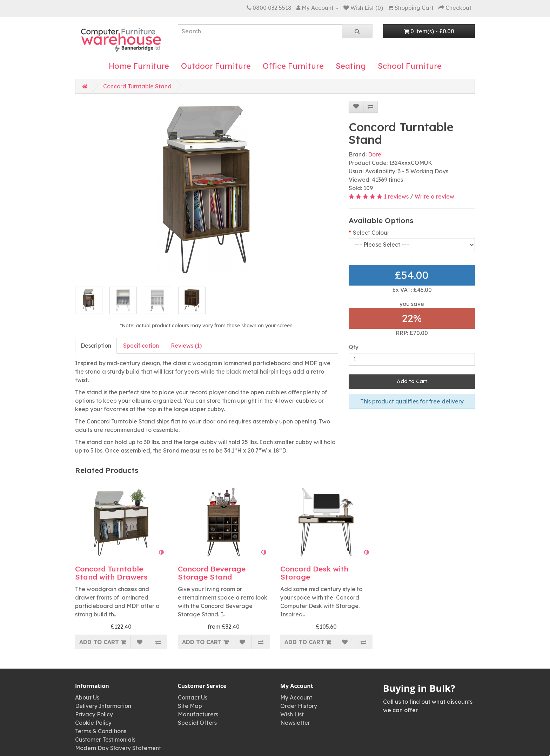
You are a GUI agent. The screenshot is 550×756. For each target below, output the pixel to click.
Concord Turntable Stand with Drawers (111, 573)
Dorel (375, 154)
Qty (354, 347)
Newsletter (295, 723)
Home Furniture (139, 66)
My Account (296, 697)
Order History (299, 706)
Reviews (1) (186, 346)
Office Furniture (293, 66)
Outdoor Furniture (216, 66)
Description (96, 346)
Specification (141, 346)
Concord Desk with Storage (314, 573)
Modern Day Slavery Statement (118, 748)
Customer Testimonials (105, 740)
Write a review (434, 196)
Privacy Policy (94, 714)
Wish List (292, 714)
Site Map (190, 706)
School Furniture (410, 66)
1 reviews (396, 196)
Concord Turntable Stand (137, 86)
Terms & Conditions (101, 731)
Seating (351, 66)
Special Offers (197, 723)
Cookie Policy (93, 723)
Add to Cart (412, 381)
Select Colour (371, 233)
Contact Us (193, 697)
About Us (87, 697)
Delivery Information (103, 706)
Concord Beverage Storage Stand (212, 573)
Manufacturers (198, 714)
